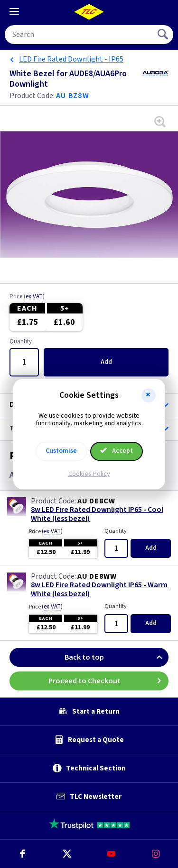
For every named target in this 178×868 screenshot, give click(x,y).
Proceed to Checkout (109, 681)
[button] (149, 395)
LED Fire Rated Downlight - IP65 (71, 59)
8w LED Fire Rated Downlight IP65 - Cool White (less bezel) (97, 514)
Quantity (21, 342)
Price (27, 297)
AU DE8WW (97, 576)
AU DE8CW (96, 501)
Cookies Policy (89, 474)
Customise (61, 451)
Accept (117, 451)
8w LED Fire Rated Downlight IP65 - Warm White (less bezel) (99, 590)
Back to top (117, 657)
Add (106, 362)
